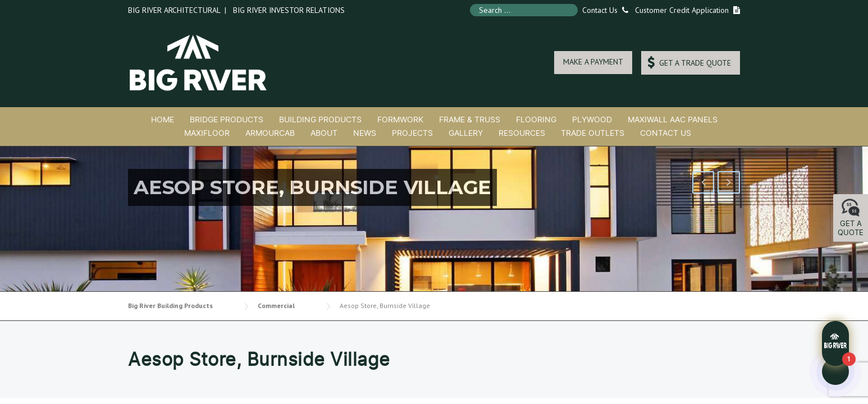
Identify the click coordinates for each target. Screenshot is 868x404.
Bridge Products (227, 119)
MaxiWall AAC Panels (673, 119)
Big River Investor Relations (289, 10)
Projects (412, 133)
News (365, 133)
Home (163, 119)
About (324, 133)
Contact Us (603, 10)
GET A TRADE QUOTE (689, 63)
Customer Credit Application (682, 10)
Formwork (400, 119)
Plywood (592, 119)
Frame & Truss (470, 119)
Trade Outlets (593, 133)
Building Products (320, 119)
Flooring (536, 119)
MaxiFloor (207, 133)
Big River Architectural (174, 10)
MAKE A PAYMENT (593, 62)
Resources (522, 133)
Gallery (466, 133)
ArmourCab (270, 133)
